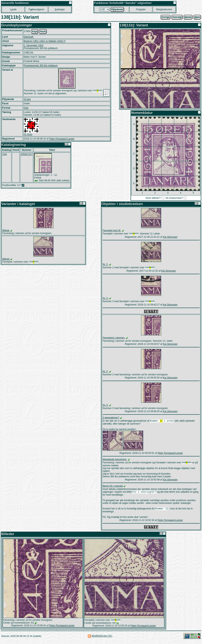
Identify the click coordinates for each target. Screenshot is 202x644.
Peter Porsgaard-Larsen (62, 139)
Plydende (117, 9)
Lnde (13, 9)
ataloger (60, 9)
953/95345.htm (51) (102, 639)
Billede (6, 230)
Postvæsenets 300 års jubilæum (41, 66)
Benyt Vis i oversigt (113, 488)
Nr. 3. (105, 299)
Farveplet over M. (112, 230)
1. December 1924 (34, 45)
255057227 (27, 154)
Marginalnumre (164, 9)
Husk (43, 31)
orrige (165, 17)
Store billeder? (153, 198)
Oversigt (177, 17)
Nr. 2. (105, 265)
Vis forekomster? (174, 198)
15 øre (27, 99)
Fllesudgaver (36, 9)
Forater (141, 9)
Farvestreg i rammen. (114, 339)
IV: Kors (28, 134)
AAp (26, 108)
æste (188, 17)
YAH (5, 154)
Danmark (29, 37)
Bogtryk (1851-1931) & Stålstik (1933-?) (45, 41)
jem (197, 17)
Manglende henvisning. (115, 461)
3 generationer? (111, 419)
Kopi (35, 31)
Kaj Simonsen (170, 237)
